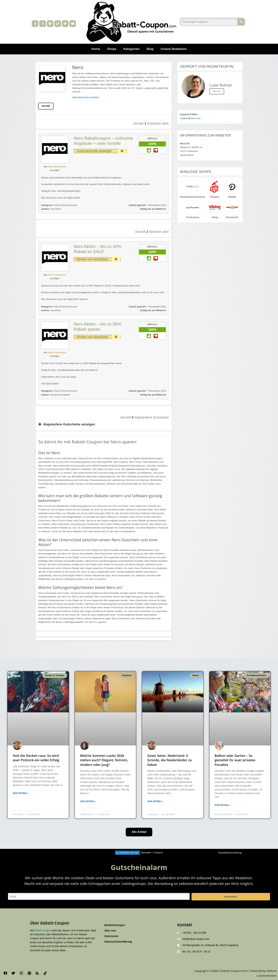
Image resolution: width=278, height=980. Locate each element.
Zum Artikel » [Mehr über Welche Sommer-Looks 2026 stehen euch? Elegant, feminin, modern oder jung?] (88, 801)
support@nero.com (190, 118)
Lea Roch (51, 209)
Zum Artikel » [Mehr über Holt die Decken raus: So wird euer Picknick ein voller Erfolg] (21, 793)
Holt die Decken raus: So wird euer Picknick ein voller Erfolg (36, 758)
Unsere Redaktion (174, 49)
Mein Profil (217, 91)
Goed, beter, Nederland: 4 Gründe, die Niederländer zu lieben (170, 760)
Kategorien (131, 49)
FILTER (46, 106)
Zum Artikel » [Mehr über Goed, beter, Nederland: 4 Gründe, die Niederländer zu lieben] (155, 801)
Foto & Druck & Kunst (65, 205)
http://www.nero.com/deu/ (86, 97)
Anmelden (231, 897)
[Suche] (241, 22)
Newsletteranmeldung (230, 853)
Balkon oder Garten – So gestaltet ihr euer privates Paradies (235, 760)
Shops (112, 49)
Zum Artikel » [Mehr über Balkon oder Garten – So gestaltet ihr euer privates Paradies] (223, 805)
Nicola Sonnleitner (56, 395)
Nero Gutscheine (57, 167)
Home (96, 49)
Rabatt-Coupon (43, 930)
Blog (150, 49)
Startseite (145, 853)
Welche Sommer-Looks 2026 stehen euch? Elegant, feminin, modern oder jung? (104, 760)
